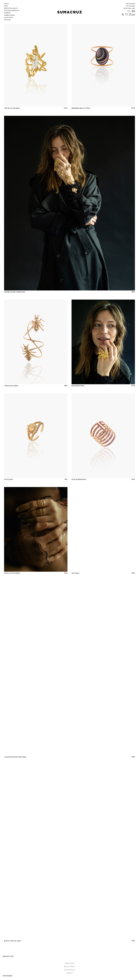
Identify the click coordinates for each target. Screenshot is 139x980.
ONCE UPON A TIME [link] (129, 9)
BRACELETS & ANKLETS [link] (11, 8)
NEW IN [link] (6, 4)
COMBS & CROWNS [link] (9, 15)
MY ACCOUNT (131, 4)
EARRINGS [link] (7, 13)
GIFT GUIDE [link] (7, 20)
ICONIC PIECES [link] (8, 18)
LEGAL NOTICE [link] (70, 964)
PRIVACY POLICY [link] (69, 967)
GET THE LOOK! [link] (131, 6)
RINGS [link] (6, 6)
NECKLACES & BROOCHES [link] (12, 11)
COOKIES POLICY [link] (70, 970)
